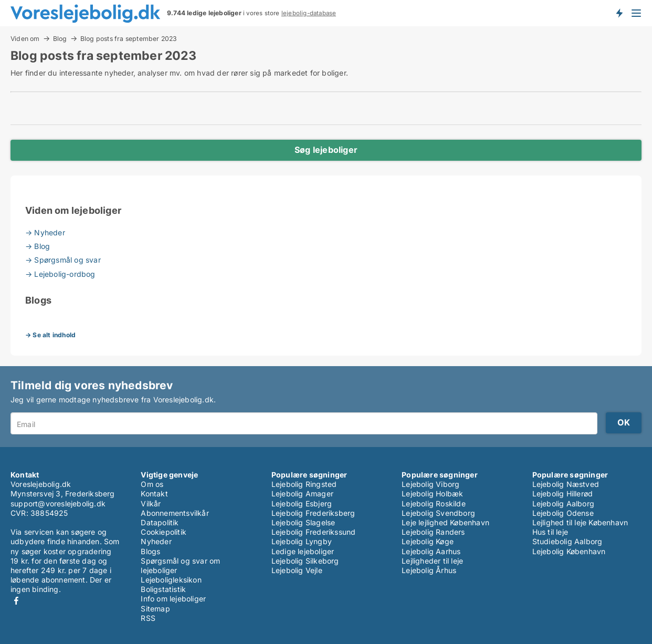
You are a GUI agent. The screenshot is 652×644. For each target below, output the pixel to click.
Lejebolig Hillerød (563, 494)
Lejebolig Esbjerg (302, 503)
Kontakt (154, 494)
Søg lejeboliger (326, 150)
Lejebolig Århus (429, 570)
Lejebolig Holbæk (432, 494)
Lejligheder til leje (432, 561)
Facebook (16, 601)
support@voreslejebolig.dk (58, 503)
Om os (152, 484)
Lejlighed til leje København (580, 522)
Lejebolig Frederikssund (314, 532)
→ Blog (38, 246)
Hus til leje (550, 532)
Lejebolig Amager (302, 494)
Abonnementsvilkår (175, 513)
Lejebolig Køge (428, 541)
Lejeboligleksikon (171, 580)
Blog (60, 38)
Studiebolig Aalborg (567, 541)
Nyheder (156, 541)
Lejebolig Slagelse (303, 522)
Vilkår (151, 503)
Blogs (150, 551)
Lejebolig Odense (563, 513)
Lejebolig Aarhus (431, 551)
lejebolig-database (309, 13)
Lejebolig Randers (433, 532)
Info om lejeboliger (173, 599)
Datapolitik (160, 522)
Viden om (25, 38)
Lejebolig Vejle (297, 570)
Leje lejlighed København (445, 522)
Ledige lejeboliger (303, 551)
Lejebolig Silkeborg (305, 561)
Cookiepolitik (164, 532)
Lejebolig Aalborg (563, 503)
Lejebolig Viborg (430, 484)
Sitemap (155, 609)
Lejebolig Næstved (566, 484)
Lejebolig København (569, 551)
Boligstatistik (163, 589)
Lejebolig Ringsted (304, 484)
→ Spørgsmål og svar (63, 260)
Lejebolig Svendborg (438, 513)
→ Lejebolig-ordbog (60, 274)
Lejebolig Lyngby (302, 541)
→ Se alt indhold (50, 335)
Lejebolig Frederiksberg (313, 513)
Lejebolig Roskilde (434, 503)
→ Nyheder (45, 232)
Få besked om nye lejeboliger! (619, 13)
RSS (148, 618)
